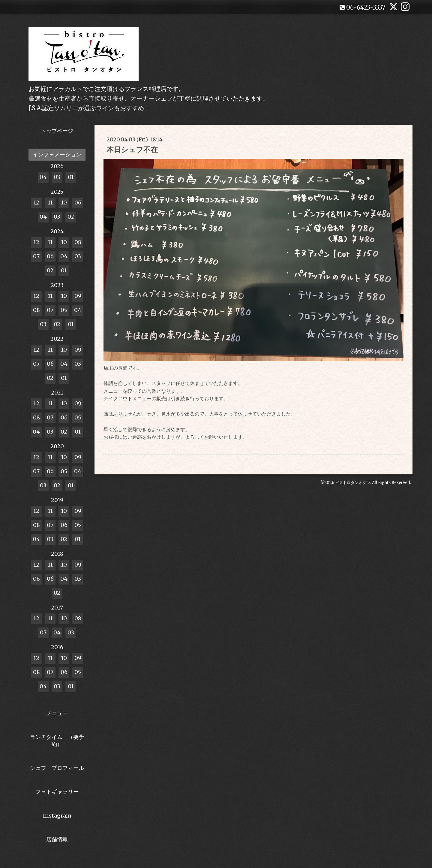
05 (64, 310)
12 (36, 203)
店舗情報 (57, 839)
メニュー (57, 713)
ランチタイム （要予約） (57, 740)
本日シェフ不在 (132, 150)
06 (78, 203)
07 (36, 256)
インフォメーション (57, 154)
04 (43, 177)
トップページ (57, 131)
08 (78, 242)
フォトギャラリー (57, 792)
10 (64, 203)
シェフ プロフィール (57, 768)
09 (78, 296)
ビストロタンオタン (353, 483)
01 (71, 177)
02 (71, 217)
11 (50, 203)
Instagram (57, 816)
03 (57, 177)
